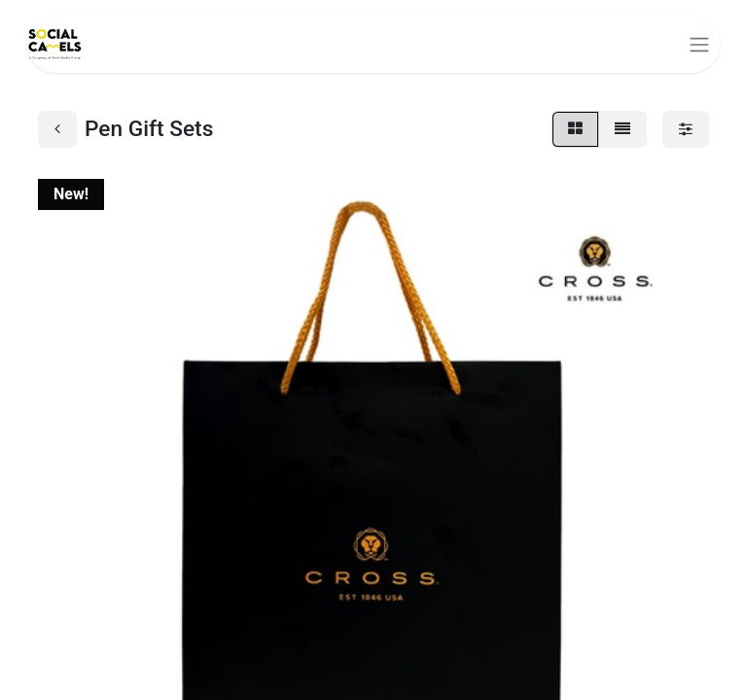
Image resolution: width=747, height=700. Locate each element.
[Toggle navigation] (699, 44)
